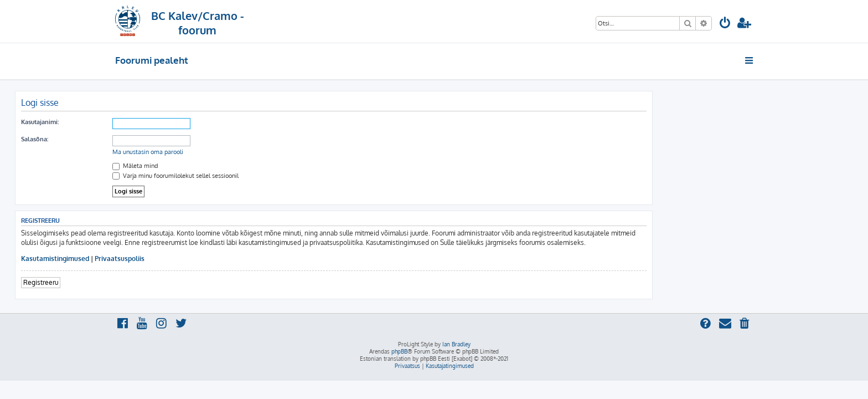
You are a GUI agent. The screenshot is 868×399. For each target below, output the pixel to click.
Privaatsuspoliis (220, 259)
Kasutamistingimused (155, 259)
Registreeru (141, 282)
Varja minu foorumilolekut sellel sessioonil (276, 176)
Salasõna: (135, 139)
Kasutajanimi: (140, 122)
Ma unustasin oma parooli (248, 152)
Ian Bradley (456, 344)
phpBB (399, 351)
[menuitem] (725, 24)
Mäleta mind (236, 166)
